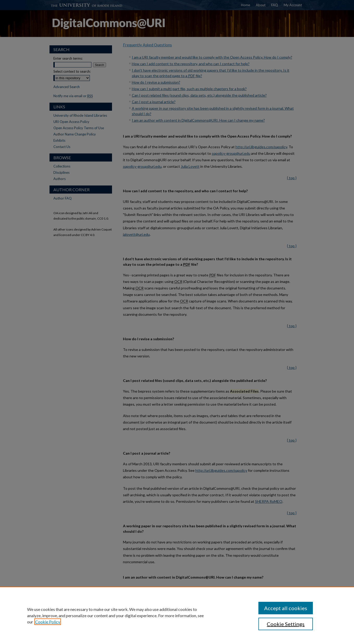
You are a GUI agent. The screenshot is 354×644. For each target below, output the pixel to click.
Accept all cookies (286, 608)
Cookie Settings (286, 624)
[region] (177, 615)
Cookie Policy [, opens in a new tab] (48, 622)
